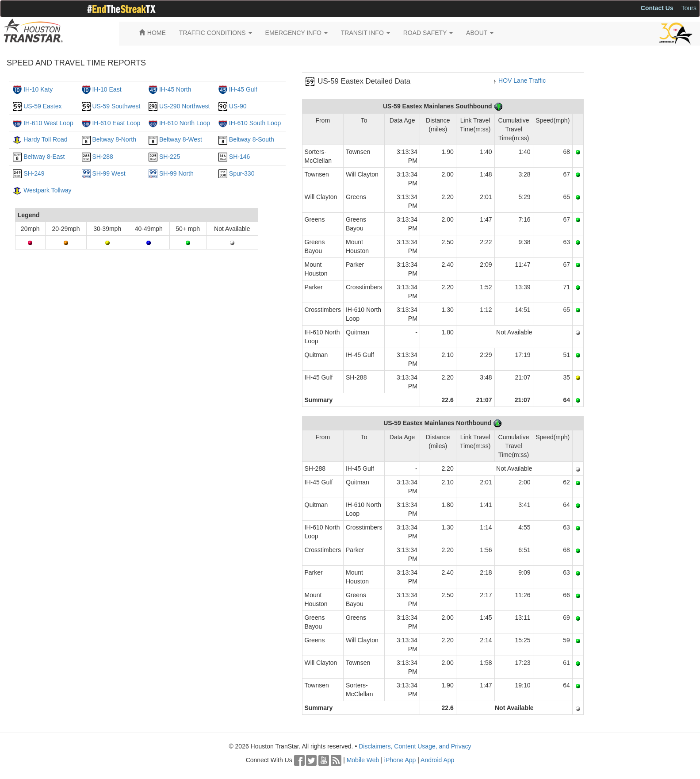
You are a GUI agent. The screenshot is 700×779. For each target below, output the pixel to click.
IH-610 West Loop (48, 123)
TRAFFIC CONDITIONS (216, 33)
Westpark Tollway (47, 190)
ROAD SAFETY (428, 33)
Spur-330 (242, 173)
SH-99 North (176, 173)
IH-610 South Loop (255, 123)
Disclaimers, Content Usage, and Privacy (415, 746)
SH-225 (170, 157)
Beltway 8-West (181, 139)
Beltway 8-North (114, 139)
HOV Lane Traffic (522, 81)
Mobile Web (363, 760)
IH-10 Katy (38, 89)
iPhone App (400, 760)
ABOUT (480, 33)
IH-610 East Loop (116, 123)
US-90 (238, 106)
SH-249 (34, 173)
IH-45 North (175, 89)
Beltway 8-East (44, 157)
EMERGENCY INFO (296, 33)
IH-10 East (107, 89)
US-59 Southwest (116, 106)
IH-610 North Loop (185, 123)
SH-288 (102, 157)
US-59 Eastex (42, 106)
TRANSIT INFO (365, 33)
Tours (689, 8)
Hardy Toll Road (45, 139)
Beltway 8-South (252, 139)
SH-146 (239, 157)
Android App (437, 760)
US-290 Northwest (184, 106)
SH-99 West (109, 173)
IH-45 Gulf (243, 89)
